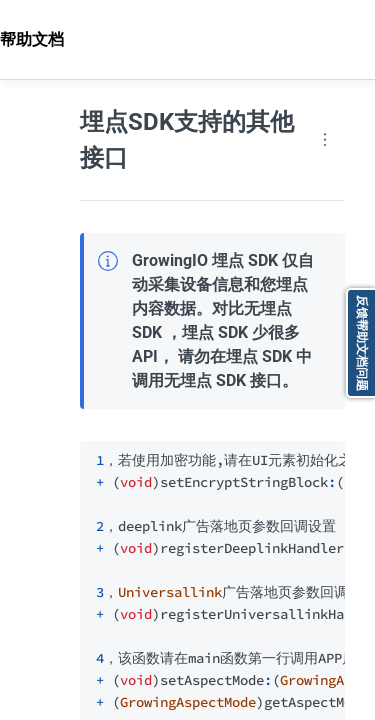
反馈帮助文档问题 (362, 343)
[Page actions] (325, 140)
